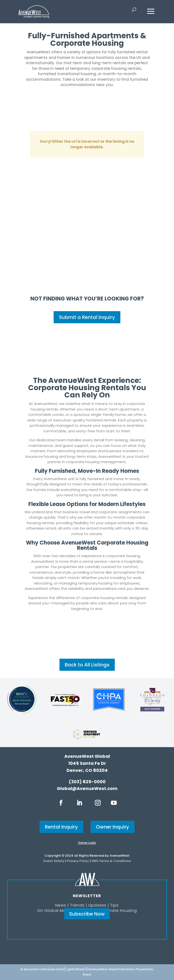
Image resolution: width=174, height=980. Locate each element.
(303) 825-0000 (87, 782)
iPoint (87, 975)
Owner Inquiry (112, 827)
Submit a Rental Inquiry (87, 317)
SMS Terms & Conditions (111, 861)
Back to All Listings (87, 665)
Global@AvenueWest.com (87, 788)
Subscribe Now (87, 914)
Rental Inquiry (61, 827)
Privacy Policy (78, 861)
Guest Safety (54, 861)
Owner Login (87, 843)
